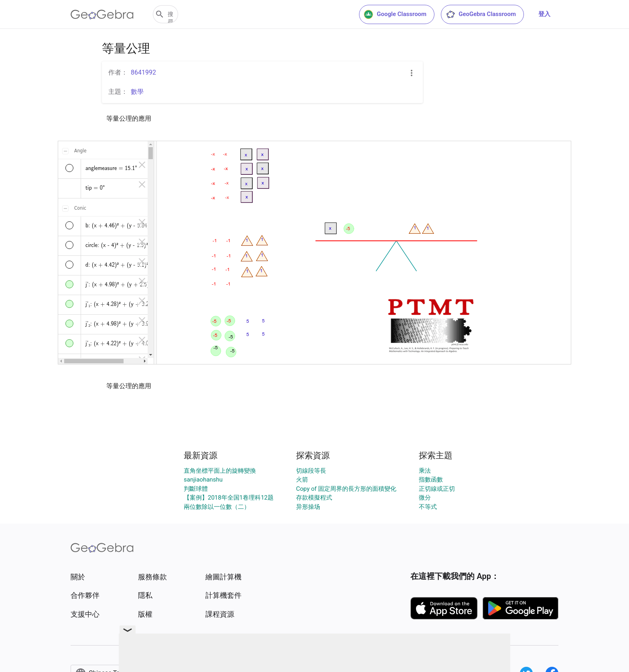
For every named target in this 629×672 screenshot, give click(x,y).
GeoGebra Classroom (481, 14)
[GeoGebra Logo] (102, 14)
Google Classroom (395, 14)
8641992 (143, 72)
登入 (544, 14)
